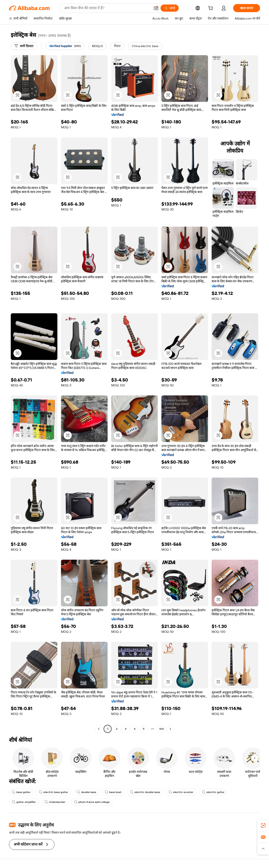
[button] (156, 8)
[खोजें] (170, 8)
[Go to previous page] (99, 729)
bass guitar (21, 792)
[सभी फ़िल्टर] (24, 46)
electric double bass (145, 792)
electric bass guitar (54, 792)
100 (162, 729)
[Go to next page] (170, 729)
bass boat (113, 792)
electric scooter (181, 792)
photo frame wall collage (92, 802)
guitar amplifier (24, 802)
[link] (263, 825)
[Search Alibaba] (107, 8)
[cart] (211, 9)
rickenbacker (55, 802)
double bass (86, 792)
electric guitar (213, 792)
